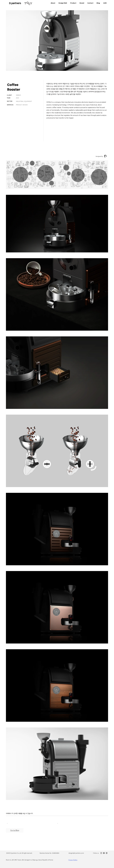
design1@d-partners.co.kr (76, 853)
